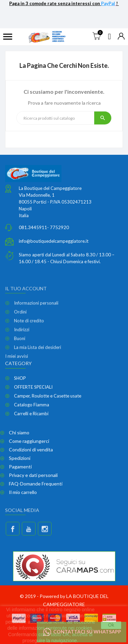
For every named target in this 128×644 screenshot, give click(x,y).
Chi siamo (19, 432)
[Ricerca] (55, 118)
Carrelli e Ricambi (31, 414)
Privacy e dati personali (33, 475)
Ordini (20, 338)
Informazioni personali (36, 329)
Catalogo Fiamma (32, 405)
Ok (111, 625)
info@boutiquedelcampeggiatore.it (54, 243)
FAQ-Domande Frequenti (36, 484)
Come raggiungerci (29, 441)
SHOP (20, 378)
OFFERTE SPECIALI (33, 387)
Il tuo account (26, 314)
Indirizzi (22, 356)
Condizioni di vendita (31, 450)
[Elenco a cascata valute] (121, 37)
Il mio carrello (23, 492)
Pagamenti (20, 467)
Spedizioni (20, 458)
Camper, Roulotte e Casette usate (48, 396)
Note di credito (29, 347)
